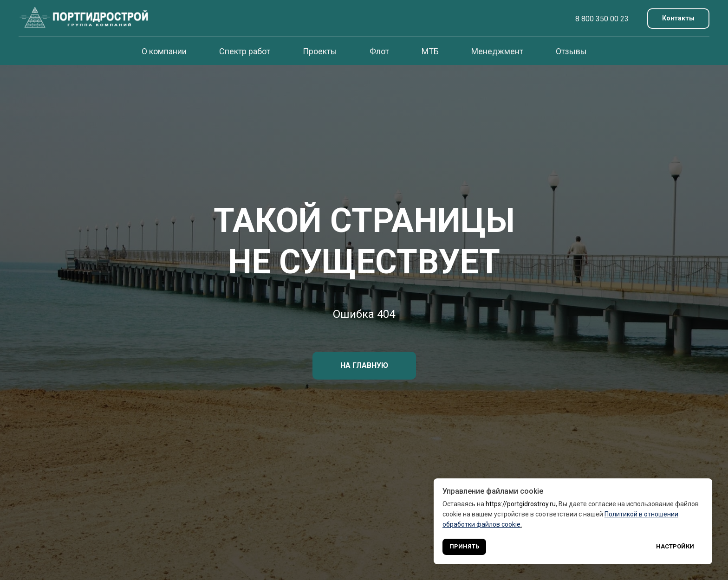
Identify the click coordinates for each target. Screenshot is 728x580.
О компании (164, 51)
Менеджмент (497, 51)
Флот (379, 51)
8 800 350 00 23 (602, 19)
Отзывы (571, 51)
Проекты (320, 51)
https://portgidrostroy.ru (521, 504)
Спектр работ (245, 51)
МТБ (430, 51)
